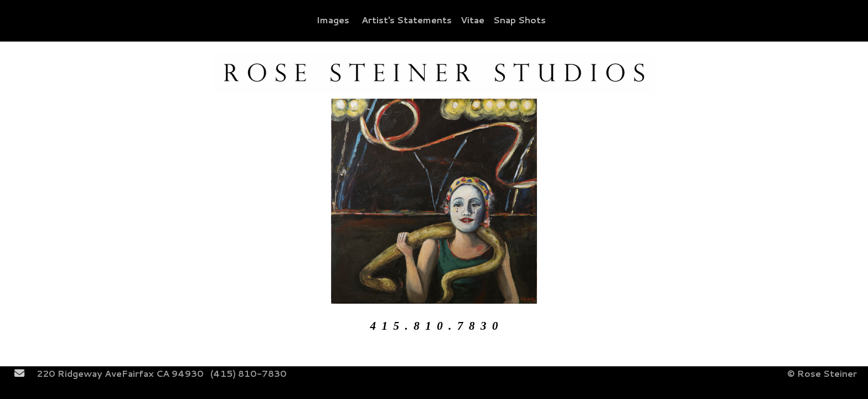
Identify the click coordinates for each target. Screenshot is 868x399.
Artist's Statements (407, 20)
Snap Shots (520, 20)
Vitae (472, 20)
